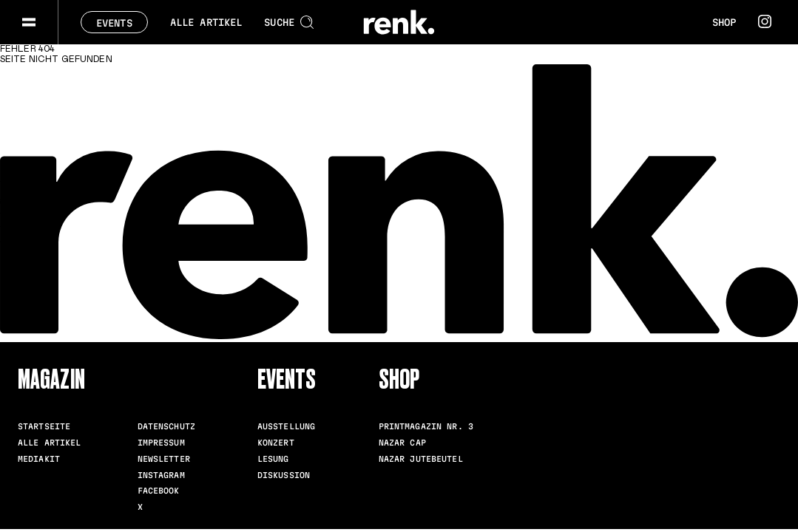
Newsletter (164, 459)
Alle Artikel (206, 22)
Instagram (161, 475)
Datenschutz (166, 426)
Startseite (44, 426)
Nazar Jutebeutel (421, 459)
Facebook (159, 491)
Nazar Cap (402, 443)
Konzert (276, 443)
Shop (724, 22)
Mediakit (39, 459)
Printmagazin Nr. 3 (426, 426)
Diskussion (284, 475)
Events (114, 23)
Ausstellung (286, 426)
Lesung (273, 459)
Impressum (161, 443)
